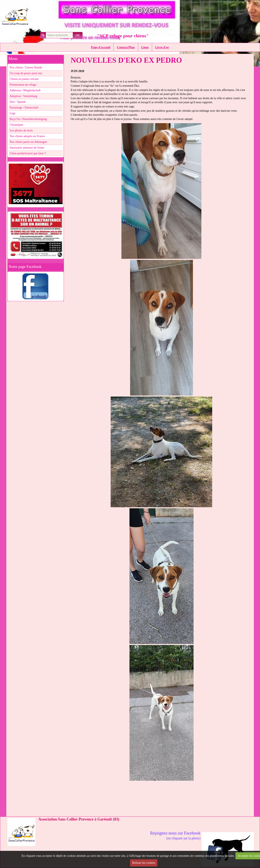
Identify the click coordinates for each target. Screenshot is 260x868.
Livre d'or (162, 47)
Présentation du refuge (23, 85)
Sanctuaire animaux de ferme (27, 148)
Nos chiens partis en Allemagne (28, 142)
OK (78, 35)
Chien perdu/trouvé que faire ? (28, 153)
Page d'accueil (101, 47)
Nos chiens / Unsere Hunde (26, 68)
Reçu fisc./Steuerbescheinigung (28, 119)
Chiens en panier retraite (24, 79)
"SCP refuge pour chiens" (123, 36)
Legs (13, 113)
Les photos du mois (21, 130)
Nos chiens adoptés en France (27, 136)
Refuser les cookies (144, 863)
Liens (145, 47)
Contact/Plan (126, 47)
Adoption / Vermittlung (23, 96)
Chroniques (17, 125)
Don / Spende (18, 102)
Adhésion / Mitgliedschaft (25, 90)
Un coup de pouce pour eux (26, 73)
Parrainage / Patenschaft (24, 108)
